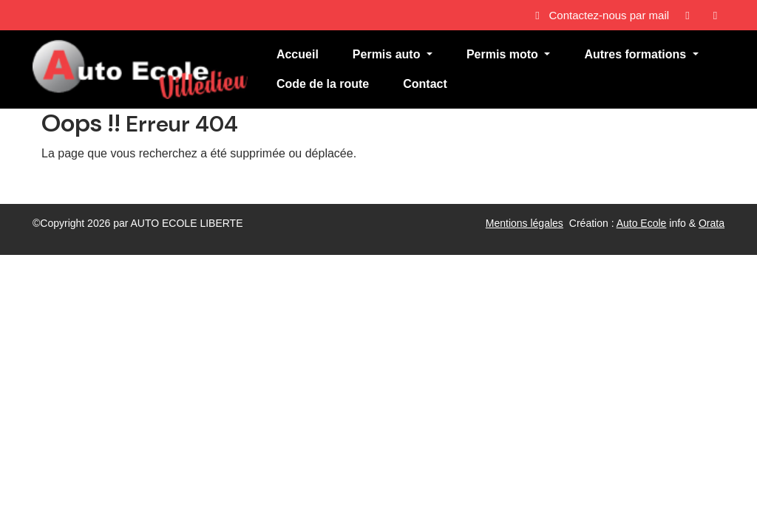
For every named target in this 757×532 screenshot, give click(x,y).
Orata (712, 223)
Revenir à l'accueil (89, 183)
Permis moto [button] (504, 54)
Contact (425, 84)
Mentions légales (525, 223)
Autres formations (637, 54)
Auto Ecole (642, 223)
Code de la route (323, 84)
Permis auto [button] (388, 54)
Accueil (298, 54)
